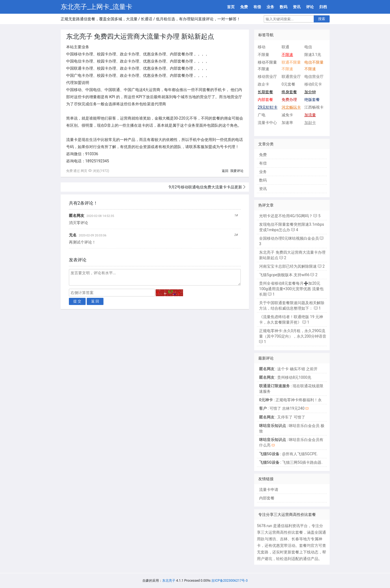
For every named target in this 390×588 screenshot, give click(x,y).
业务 (270, 7)
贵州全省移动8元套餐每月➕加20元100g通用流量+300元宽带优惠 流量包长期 (291, 289)
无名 (73, 235)
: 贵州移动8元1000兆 (285, 377)
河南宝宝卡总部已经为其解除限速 (288, 266)
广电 (262, 115)
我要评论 (237, 171)
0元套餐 (288, 84)
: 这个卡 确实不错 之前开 (288, 369)
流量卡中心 (267, 123)
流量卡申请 (269, 490)
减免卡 (287, 115)
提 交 (77, 301)
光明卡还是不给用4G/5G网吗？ (286, 216)
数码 (284, 7)
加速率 (287, 123)
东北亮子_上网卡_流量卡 (97, 7)
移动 (262, 47)
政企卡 (263, 84)
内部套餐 (267, 498)
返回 (225, 171)
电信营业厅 (314, 77)
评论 (310, 7)
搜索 (322, 19)
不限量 (263, 55)
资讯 (297, 7)
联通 (285, 47)
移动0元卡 (313, 84)
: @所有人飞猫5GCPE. (288, 454)
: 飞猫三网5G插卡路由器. (291, 462)
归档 (323, 7)
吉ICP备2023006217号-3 (229, 581)
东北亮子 (169, 581)
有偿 (257, 7)
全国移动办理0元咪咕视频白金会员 (289, 238)
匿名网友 (77, 216)
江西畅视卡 (314, 107)
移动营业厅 (267, 77)
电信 (308, 47)
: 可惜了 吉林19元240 (282, 408)
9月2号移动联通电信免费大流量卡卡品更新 (206, 187)
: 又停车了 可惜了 (282, 417)
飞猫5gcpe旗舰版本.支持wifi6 (284, 275)
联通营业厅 (291, 77)
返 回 (95, 301)
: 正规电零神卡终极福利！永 (290, 400)
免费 (244, 7)
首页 (231, 7)
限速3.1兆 (313, 55)
